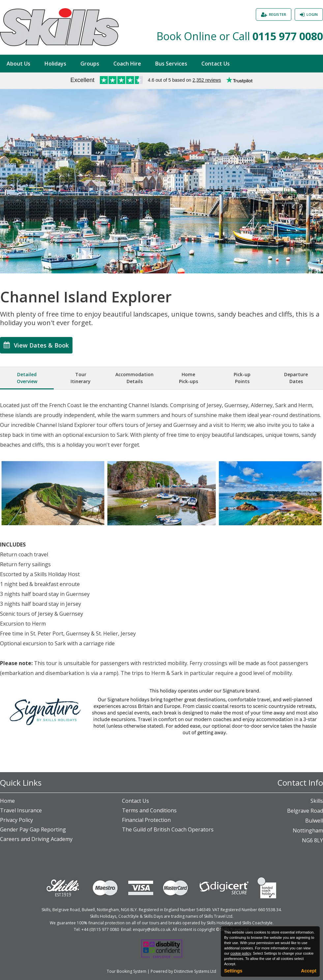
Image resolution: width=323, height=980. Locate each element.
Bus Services (171, 64)
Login (312, 14)
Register (278, 14)
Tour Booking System (127, 971)
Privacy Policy (16, 820)
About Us (18, 64)
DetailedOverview (27, 378)
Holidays (55, 64)
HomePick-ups (189, 378)
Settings (233, 971)
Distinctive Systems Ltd (195, 971)
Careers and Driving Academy (36, 839)
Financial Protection (146, 820)
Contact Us (216, 64)
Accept (309, 971)
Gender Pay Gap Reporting (33, 829)
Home (7, 801)
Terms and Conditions (149, 810)
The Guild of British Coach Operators (168, 829)
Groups (90, 64)
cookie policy (241, 953)
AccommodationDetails (134, 378)
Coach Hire (127, 64)
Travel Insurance (21, 810)
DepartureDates (296, 378)
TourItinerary (81, 378)
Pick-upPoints (242, 378)
